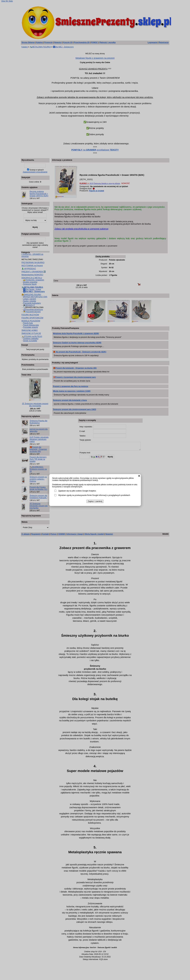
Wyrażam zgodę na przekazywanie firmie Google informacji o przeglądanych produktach (94, 495)
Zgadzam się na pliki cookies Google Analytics (77, 491)
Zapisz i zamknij (95, 501)
